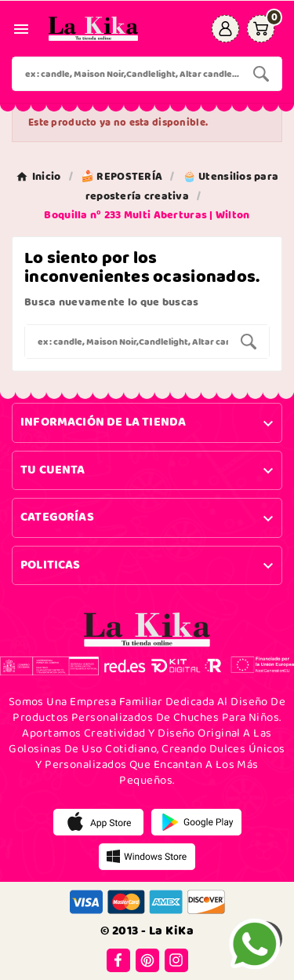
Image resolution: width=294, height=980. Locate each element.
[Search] (261, 74)
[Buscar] (127, 74)
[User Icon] (225, 29)
